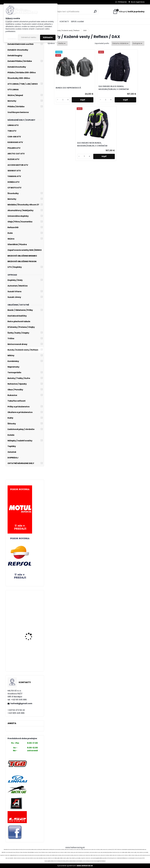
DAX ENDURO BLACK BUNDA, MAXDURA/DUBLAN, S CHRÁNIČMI (95, 89)
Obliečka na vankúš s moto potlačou (30, 626)
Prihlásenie (122, 2)
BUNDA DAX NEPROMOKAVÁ (63, 89)
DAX (85, 30)
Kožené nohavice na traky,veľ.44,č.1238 (30, 602)
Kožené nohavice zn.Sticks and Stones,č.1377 (28, 649)
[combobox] (121, 43)
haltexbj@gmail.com (21, 703)
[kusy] (55, 105)
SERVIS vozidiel (77, 22)
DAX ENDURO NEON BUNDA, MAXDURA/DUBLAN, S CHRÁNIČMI (127, 89)
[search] (95, 11)
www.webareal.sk (85, 866)
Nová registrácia (138, 2)
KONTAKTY (64, 22)
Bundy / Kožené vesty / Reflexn (68, 30)
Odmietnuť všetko (29, 37)
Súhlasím (48, 37)
